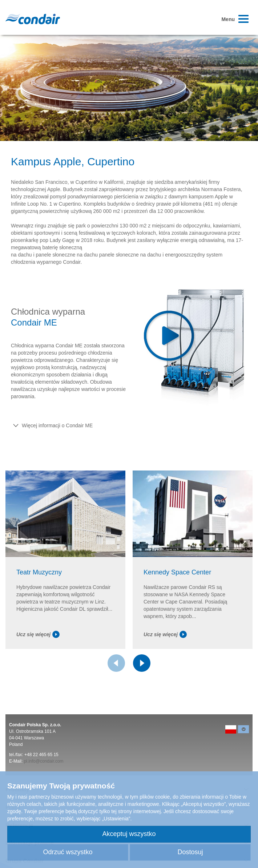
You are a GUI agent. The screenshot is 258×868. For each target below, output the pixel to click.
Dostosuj (190, 852)
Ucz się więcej (38, 634)
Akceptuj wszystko (129, 834)
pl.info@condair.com (44, 761)
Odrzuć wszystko (68, 852)
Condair (33, 19)
